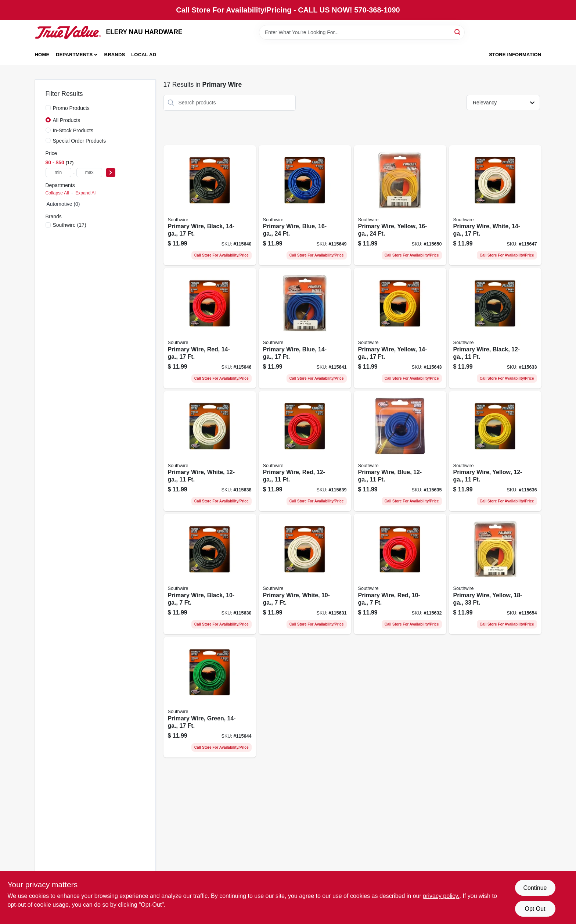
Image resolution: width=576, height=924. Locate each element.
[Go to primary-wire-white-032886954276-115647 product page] (495, 205)
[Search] (458, 32)
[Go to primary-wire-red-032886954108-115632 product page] (400, 574)
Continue (535, 888)
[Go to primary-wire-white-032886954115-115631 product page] (305, 574)
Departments (74, 55)
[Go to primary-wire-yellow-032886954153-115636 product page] (495, 451)
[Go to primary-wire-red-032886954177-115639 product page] (305, 451)
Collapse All (57, 193)
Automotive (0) (63, 204)
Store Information (515, 55)
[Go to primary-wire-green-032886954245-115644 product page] (210, 697)
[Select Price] (111, 173)
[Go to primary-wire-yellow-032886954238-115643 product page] (400, 328)
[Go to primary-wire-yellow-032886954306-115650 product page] (400, 205)
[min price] (58, 173)
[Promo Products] (48, 108)
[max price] (89, 173)
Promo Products (71, 108)
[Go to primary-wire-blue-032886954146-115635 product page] (400, 451)
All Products (67, 120)
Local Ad (144, 55)
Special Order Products (80, 141)
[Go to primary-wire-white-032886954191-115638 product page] (210, 451)
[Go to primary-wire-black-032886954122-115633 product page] (495, 328)
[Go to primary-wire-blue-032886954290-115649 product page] (305, 205)
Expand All (86, 193)
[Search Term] (362, 32)
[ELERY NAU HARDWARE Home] (68, 32)
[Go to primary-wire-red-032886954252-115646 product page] (210, 328)
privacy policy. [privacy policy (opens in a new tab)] (441, 896)
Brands (115, 55)
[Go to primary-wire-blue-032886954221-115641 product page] (305, 328)
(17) (70, 225)
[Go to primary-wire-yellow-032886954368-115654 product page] (495, 574)
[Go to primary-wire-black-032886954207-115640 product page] (210, 205)
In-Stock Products (73, 130)
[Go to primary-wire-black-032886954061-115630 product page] (210, 574)
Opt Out (535, 909)
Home (42, 55)
